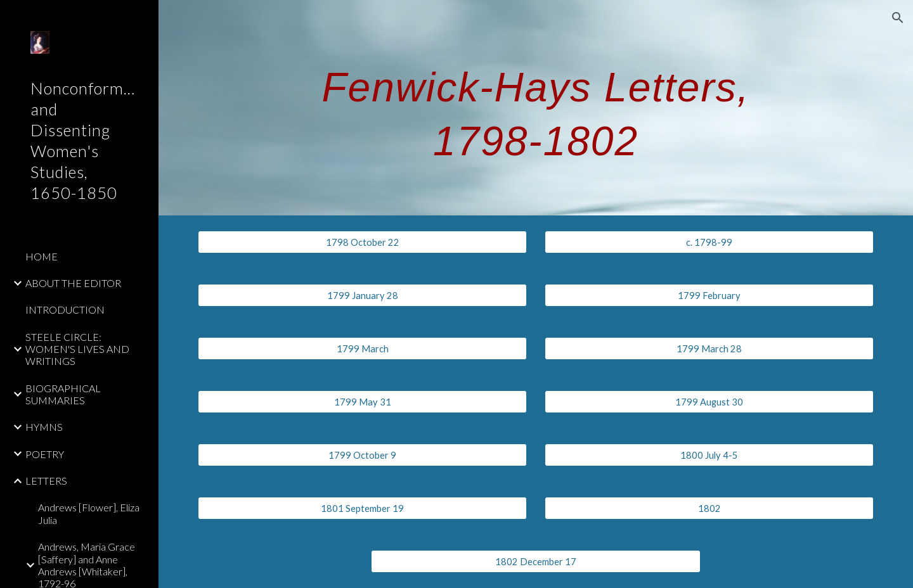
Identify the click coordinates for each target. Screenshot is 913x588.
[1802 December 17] (536, 561)
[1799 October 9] (363, 455)
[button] (898, 18)
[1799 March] (363, 348)
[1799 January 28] (363, 295)
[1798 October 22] (363, 242)
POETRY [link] (45, 454)
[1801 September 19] (363, 508)
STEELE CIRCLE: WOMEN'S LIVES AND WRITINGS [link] (77, 349)
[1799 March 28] (709, 348)
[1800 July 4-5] (709, 455)
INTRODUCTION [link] (65, 310)
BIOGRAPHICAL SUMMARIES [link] (63, 394)
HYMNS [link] (44, 427)
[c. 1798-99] (709, 242)
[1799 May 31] (363, 402)
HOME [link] (42, 256)
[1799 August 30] (709, 402)
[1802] (709, 508)
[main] (536, 108)
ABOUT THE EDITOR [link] (73, 283)
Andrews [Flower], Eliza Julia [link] (89, 513)
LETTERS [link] (46, 481)
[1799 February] (709, 295)
